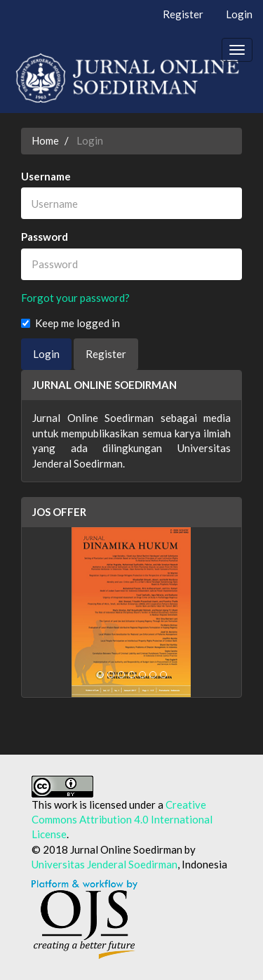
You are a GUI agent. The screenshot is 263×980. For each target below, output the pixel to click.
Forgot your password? (75, 298)
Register (183, 14)
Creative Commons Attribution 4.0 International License (122, 820)
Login (239, 14)
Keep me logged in (70, 323)
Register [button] (106, 354)
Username (46, 176)
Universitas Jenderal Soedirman (104, 864)
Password (45, 237)
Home (45, 140)
